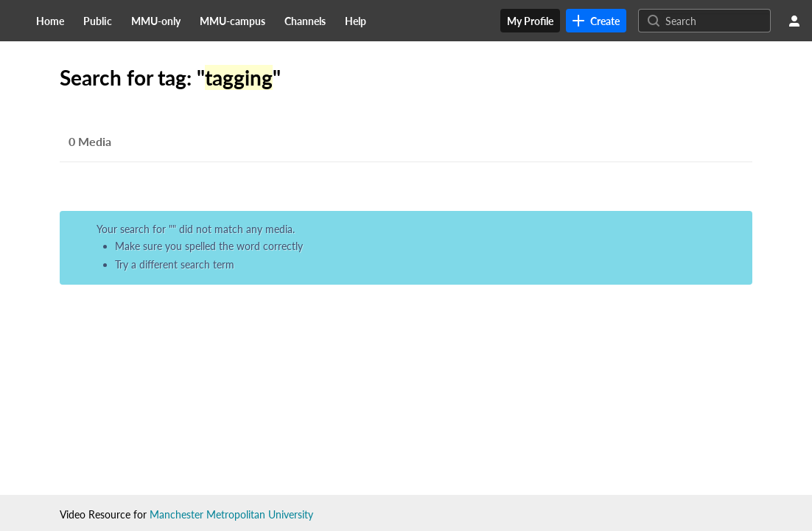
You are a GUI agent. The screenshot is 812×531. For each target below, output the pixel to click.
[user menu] (794, 21)
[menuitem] (50, 21)
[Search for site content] (716, 21)
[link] (596, 21)
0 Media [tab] (90, 141)
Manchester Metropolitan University (231, 514)
